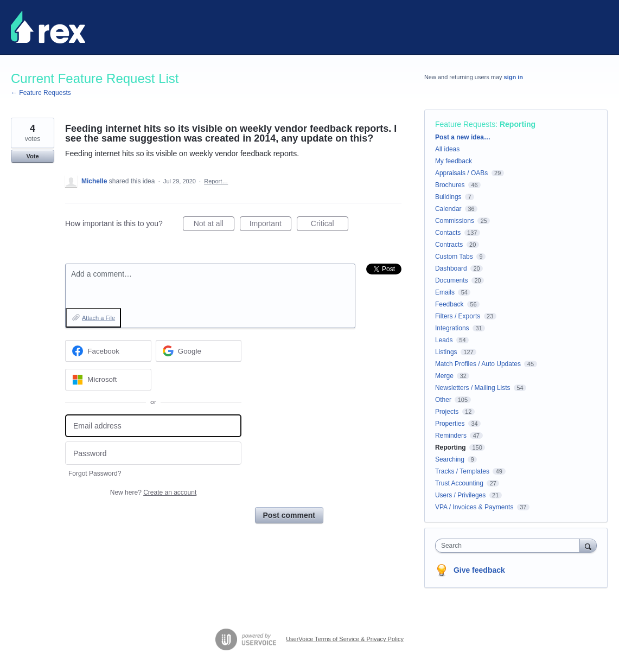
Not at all (214, 225)
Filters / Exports (458, 316)
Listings (446, 352)
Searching (450, 459)
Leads (444, 340)
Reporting (518, 124)
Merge (444, 376)
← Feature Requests (41, 93)
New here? (153, 492)
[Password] (153, 453)
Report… (216, 181)
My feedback (454, 161)
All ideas (447, 149)
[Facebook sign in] (108, 351)
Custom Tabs (454, 257)
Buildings (448, 197)
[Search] (588, 545)
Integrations (452, 328)
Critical (330, 225)
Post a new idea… (463, 137)
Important (270, 225)
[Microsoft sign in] (108, 380)
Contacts (448, 233)
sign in (513, 77)
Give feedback (479, 570)
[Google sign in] (199, 351)
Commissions (455, 221)
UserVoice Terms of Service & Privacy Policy (345, 639)
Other (443, 400)
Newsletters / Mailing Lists (473, 388)
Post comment (289, 515)
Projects (447, 412)
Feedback (449, 304)
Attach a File (98, 318)
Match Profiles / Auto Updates (478, 364)
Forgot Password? (95, 473)
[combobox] (510, 546)
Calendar (448, 209)
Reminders (451, 436)
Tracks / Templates (462, 471)
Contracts (449, 245)
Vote (32, 156)
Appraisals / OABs (461, 173)
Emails (445, 292)
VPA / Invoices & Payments (474, 507)
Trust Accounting (459, 483)
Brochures (450, 185)
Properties (450, 424)
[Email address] (153, 426)
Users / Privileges (460, 495)
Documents (452, 280)
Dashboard (451, 268)
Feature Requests (465, 124)
